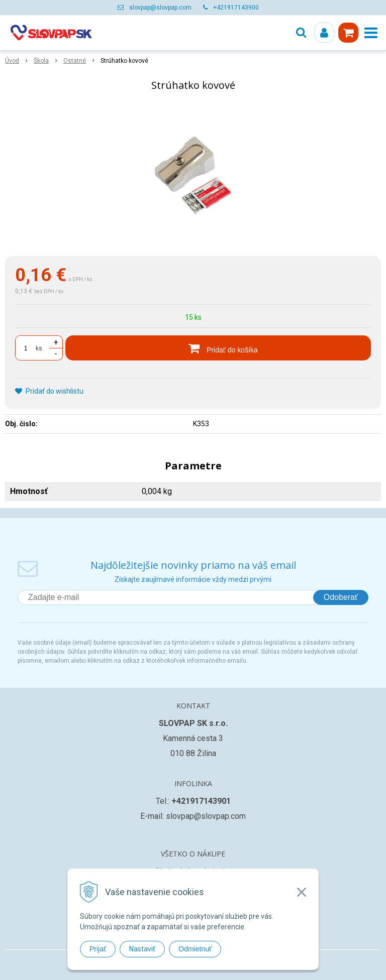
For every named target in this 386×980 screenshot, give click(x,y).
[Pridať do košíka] (218, 348)
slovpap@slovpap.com (160, 8)
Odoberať (341, 597)
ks (39, 348)
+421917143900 (236, 8)
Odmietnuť (195, 949)
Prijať (98, 949)
